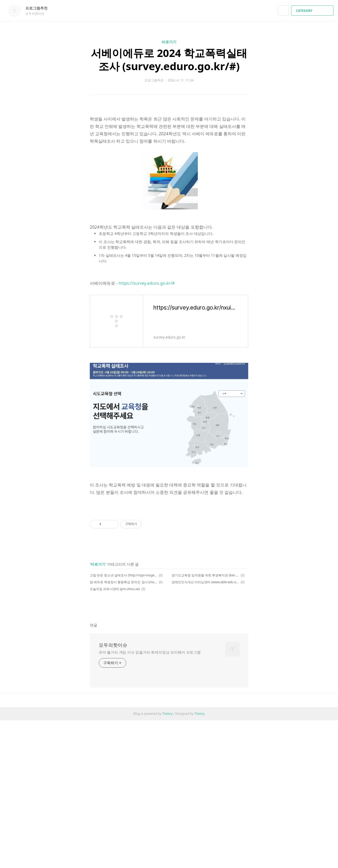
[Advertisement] (169, 145)
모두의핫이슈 (113, 793)
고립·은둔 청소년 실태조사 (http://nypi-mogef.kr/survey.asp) (123, 723)
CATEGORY (313, 11)
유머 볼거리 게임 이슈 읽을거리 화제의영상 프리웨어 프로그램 (150, 800)
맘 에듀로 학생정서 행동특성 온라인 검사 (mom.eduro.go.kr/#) (123, 730)
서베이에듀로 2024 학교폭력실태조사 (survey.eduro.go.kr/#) (169, 59)
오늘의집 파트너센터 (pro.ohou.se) (115, 737)
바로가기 (169, 42)
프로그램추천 (39, 8)
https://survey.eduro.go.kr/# (147, 357)
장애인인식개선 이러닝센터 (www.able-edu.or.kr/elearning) (205, 730)
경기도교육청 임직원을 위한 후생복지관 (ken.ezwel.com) (205, 723)
